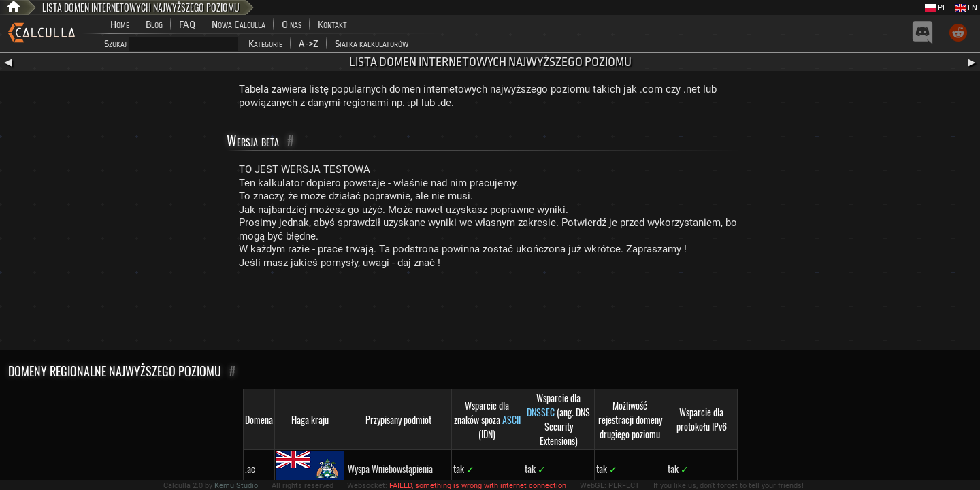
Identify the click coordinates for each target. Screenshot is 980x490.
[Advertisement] (490, 312)
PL (936, 8)
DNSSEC (541, 412)
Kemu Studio (236, 486)
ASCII (511, 420)
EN (966, 8)
